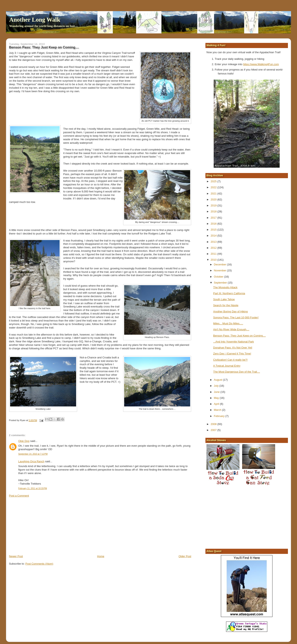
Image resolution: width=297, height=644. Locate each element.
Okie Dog (24, 441)
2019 (214, 205)
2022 (214, 187)
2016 (214, 224)
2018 (214, 211)
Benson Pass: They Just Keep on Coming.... (240, 336)
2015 (214, 230)
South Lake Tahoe (224, 299)
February (220, 416)
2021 (214, 194)
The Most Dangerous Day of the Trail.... (237, 372)
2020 (214, 200)
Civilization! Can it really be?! (230, 360)
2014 (214, 236)
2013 (214, 242)
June (217, 392)
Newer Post (16, 556)
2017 (214, 218)
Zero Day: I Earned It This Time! (232, 354)
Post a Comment (19, 496)
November (220, 270)
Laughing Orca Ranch (31, 461)
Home (101, 556)
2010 (214, 260)
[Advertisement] (40, 526)
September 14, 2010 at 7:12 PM (33, 454)
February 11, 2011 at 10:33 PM (33, 488)
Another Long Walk (35, 20)
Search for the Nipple (226, 305)
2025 (214, 181)
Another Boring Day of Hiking (231, 311)
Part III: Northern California (229, 293)
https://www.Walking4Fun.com (261, 64)
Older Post (185, 556)
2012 (214, 248)
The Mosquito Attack (225, 287)
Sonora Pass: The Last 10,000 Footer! (236, 317)
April (217, 404)
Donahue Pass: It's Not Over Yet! (233, 348)
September (221, 283)
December (220, 264)
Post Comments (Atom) (39, 564)
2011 (214, 254)
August (218, 380)
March (218, 410)
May (217, 398)
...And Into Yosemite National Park (234, 342)
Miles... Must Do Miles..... (228, 323)
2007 (214, 430)
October (219, 277)
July (217, 386)
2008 (214, 424)
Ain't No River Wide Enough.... (231, 329)
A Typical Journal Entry (227, 366)
